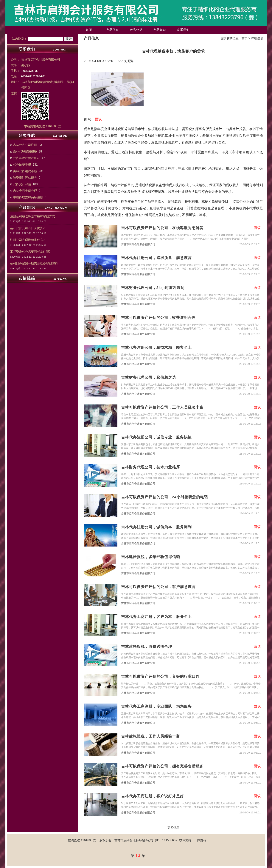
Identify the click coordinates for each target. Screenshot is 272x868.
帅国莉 (201, 840)
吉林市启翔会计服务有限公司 (138, 244)
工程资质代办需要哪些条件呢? (30, 252)
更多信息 (173, 828)
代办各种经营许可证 (27, 158)
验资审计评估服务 (25, 178)
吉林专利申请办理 (25, 191)
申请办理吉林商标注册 (28, 197)
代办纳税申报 (22, 165)
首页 (89, 30)
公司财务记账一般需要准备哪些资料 (34, 263)
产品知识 (160, 30)
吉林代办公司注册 (25, 145)
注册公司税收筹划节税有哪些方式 (32, 216)
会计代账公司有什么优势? (27, 228)
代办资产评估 (22, 184)
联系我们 (183, 30)
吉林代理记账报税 (25, 151)
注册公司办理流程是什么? (27, 240)
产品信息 (113, 30)
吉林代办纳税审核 (25, 171)
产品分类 (136, 30)
